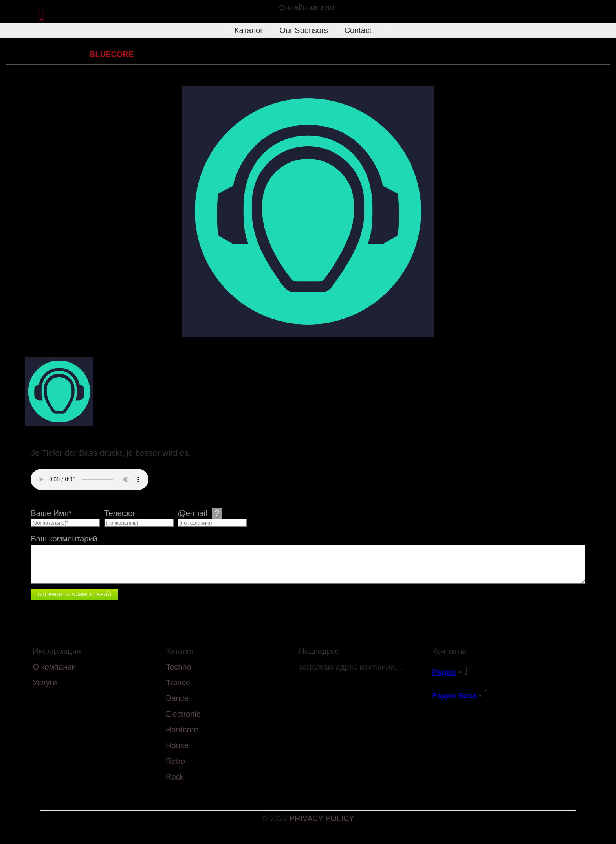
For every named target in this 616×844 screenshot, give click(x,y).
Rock (175, 777)
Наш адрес (319, 651)
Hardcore (63, 54)
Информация (57, 651)
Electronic (183, 714)
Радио (444, 672)
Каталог (247, 30)
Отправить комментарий (74, 594)
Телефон (120, 513)
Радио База (454, 695)
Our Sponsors (301, 30)
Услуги (45, 683)
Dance (177, 698)
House (177, 745)
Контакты (449, 651)
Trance (178, 683)
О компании (54, 667)
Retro (175, 761)
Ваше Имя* (51, 513)
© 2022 (275, 818)
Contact (355, 30)
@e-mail (200, 513)
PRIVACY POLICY (322, 818)
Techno (179, 667)
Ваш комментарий (64, 539)
